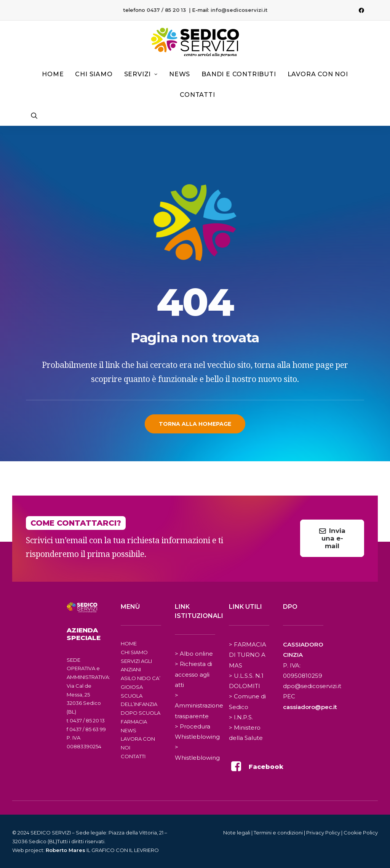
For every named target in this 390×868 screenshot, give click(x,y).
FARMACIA (134, 722)
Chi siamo (94, 74)
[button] (361, 10)
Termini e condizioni (278, 833)
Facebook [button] (266, 767)
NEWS (129, 730)
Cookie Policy (361, 833)
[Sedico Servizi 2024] (195, 42)
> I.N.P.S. (241, 717)
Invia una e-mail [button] (333, 538)
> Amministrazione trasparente (199, 706)
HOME (129, 643)
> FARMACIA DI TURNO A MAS (248, 655)
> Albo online (194, 654)
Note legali (237, 833)
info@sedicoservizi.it (239, 10)
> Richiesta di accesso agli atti (193, 674)
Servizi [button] (141, 74)
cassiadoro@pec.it (310, 707)
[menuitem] (361, 10)
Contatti (197, 95)
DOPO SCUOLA (141, 713)
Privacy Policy (323, 833)
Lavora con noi (318, 74)
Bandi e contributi (239, 74)
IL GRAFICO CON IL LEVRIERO (102, 850)
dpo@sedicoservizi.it (312, 686)
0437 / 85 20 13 (166, 10)
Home (53, 74)
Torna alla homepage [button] (195, 424)
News (180, 74)
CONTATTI (133, 756)
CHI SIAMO (134, 652)
